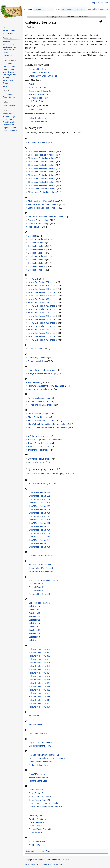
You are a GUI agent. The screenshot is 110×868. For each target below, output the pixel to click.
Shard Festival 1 (36, 790)
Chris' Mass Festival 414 (39, 509)
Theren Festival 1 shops (38, 443)
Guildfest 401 (34, 610)
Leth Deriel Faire (36, 101)
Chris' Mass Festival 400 (39, 503)
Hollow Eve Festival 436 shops (41, 323)
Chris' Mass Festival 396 (39, 499)
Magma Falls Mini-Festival (40, 743)
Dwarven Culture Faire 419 (40, 556)
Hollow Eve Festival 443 (39, 697)
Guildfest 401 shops (37, 243)
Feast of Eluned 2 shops (39, 224)
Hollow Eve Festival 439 (39, 693)
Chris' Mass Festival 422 (39, 516)
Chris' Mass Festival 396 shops (42, 151)
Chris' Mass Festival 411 (39, 506)
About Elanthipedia (44, 864)
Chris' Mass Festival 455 (39, 547)
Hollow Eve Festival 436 (39, 690)
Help (105, 21)
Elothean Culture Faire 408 (40, 565)
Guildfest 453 (34, 640)
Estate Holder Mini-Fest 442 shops (43, 205)
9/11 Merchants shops (38, 142)
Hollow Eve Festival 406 (39, 663)
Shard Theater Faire (37, 88)
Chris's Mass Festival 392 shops (42, 192)
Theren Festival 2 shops (38, 447)
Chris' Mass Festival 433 (39, 526)
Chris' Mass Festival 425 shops (42, 175)
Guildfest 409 (34, 616)
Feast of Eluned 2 (36, 591)
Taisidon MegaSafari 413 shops (42, 440)
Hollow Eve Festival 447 (39, 700)
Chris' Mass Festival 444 (39, 537)
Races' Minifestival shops (39, 398)
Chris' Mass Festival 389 (39, 492)
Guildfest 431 (34, 630)
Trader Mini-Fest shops (38, 450)
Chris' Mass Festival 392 (39, 496)
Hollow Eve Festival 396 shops (41, 286)
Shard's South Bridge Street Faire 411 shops (48, 424)
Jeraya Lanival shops (37, 361)
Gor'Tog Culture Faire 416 (40, 603)
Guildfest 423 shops (37, 260)
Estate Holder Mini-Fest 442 (41, 568)
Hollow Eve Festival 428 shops (41, 316)
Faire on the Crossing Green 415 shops (45, 217)
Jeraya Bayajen (35, 725)
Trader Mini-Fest (36, 833)
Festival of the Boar (37, 69)
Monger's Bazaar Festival (40, 746)
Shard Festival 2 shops (38, 417)
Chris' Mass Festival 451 (39, 543)
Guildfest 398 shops (37, 239)
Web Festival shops (37, 462)
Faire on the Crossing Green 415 (43, 580)
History (41, 851)
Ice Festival (34, 716)
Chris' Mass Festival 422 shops (42, 172)
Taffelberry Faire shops (38, 436)
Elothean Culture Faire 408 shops (43, 201)
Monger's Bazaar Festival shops (42, 373)
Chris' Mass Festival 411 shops (42, 162)
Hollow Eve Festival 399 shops (41, 289)
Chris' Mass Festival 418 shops (42, 168)
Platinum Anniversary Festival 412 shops (46, 386)
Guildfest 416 (34, 623)
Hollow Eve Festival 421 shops (41, 309)
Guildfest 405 (34, 613)
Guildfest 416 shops (37, 256)
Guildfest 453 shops (37, 270)
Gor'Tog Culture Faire (38, 94)
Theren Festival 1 (36, 822)
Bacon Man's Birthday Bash (41, 91)
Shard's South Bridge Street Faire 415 (45, 807)
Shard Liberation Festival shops (42, 421)
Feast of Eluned (36, 584)
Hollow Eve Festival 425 (39, 680)
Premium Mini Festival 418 (40, 762)
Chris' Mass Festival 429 (39, 523)
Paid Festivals (34, 382)
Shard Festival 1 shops (38, 414)
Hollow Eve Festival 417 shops (41, 306)
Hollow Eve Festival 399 (39, 656)
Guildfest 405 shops (37, 246)
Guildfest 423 (34, 627)
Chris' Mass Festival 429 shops (42, 179)
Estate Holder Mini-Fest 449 (41, 571)
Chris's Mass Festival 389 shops (42, 189)
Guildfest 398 (34, 606)
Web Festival (34, 845)
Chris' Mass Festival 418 (39, 513)
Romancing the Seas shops (40, 405)
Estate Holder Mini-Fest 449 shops (43, 208)
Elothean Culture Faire (39, 98)
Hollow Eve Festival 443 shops (41, 330)
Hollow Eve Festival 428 (39, 683)
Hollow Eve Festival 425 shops (41, 313)
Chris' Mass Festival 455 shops (42, 185)
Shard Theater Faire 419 (39, 800)
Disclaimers (57, 864)
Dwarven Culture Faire (39, 72)
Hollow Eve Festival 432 (39, 686)
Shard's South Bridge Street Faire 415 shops (48, 427)
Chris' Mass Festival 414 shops (42, 165)
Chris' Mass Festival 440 (39, 533)
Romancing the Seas (38, 781)
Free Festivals (34, 227)
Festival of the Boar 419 (39, 594)
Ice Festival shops (36, 349)
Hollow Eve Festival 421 (39, 676)
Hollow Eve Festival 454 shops (41, 340)
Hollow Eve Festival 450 (39, 703)
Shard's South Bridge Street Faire (43, 76)
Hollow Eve (33, 279)
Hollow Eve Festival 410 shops (41, 299)
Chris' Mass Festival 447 (39, 540)
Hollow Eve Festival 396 (39, 652)
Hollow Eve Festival (37, 118)
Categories (31, 851)
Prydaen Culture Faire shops (41, 389)
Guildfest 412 (34, 620)
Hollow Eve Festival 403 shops (41, 292)
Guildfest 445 (34, 637)
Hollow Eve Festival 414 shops (41, 303)
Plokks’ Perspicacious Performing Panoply (47, 758)
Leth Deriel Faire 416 (38, 734)
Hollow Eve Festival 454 (39, 707)
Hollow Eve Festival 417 (39, 673)
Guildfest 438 (34, 633)
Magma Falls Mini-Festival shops (42, 370)
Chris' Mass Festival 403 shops (42, 158)
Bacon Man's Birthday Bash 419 (43, 484)
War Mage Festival (37, 841)
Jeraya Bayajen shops (38, 358)
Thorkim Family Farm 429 (40, 829)
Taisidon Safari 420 (37, 819)
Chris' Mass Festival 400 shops (42, 155)
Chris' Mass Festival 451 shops (42, 182)
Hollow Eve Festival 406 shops (41, 296)
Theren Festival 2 (36, 826)
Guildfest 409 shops (37, 249)
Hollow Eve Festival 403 (39, 659)
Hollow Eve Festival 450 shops (41, 336)
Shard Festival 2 (36, 793)
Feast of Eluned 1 (36, 587)
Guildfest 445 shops (37, 266)
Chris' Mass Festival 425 (39, 520)
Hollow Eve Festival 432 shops (41, 319)
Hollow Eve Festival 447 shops (41, 333)
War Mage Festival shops (39, 459)
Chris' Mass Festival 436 (39, 530)
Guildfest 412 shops (37, 253)
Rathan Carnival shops (38, 401)
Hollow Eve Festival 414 (39, 669)
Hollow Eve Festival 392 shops (41, 282)
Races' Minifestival (37, 774)
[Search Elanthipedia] (98, 9)
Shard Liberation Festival (40, 797)
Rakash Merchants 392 (39, 777)
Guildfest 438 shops (37, 263)
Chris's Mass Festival (38, 121)
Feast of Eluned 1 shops (39, 220)
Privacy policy (30, 864)
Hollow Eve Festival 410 (39, 666)
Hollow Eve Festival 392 (39, 649)
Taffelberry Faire (36, 816)
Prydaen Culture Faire (38, 110)
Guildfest (32, 84)
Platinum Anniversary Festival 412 (44, 755)
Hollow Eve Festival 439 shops (41, 326)
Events (49, 851)
